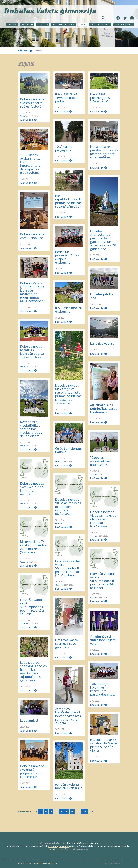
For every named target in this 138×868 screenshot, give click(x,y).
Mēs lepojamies (124, 25)
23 (85, 811)
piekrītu (64, 849)
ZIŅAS (82, 25)
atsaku (53, 849)
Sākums (12, 25)
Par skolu (27, 25)
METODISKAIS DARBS (64, 25)
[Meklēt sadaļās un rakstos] (88, 19)
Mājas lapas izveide (111, 863)
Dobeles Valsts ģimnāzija (50, 10)
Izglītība (43, 25)
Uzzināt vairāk (81, 849)
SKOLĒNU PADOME (100, 25)
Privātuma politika (50, 843)
